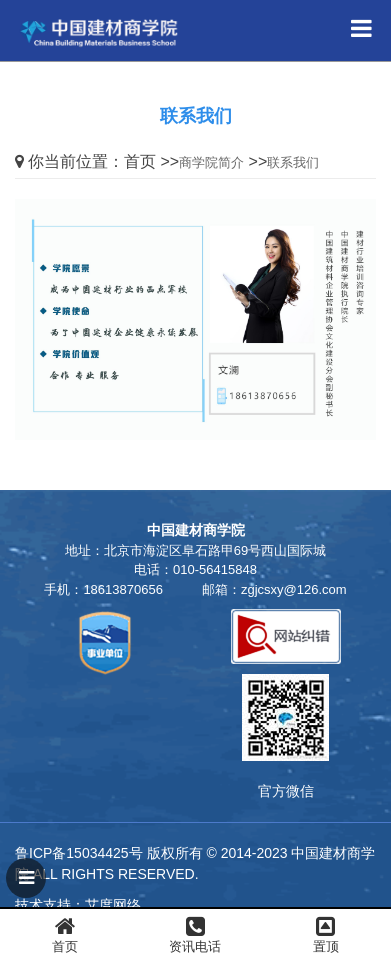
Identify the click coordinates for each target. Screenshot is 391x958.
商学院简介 (211, 162)
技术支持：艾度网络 (78, 905)
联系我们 (293, 162)
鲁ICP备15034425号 (79, 853)
